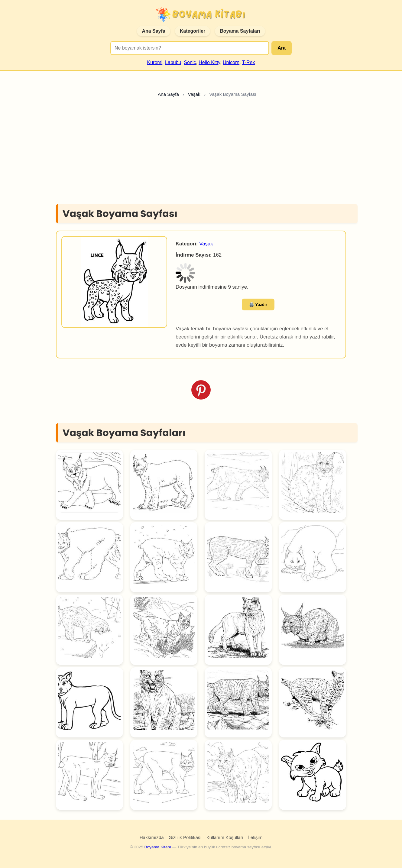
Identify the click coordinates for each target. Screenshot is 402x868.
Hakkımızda (152, 837)
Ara (282, 48)
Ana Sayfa (153, 31)
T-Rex (249, 62)
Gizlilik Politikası (185, 837)
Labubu (173, 62)
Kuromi (155, 62)
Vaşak (206, 244)
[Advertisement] (201, 152)
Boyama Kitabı (157, 847)
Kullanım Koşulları (225, 837)
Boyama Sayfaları (240, 31)
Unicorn (231, 62)
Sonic (190, 62)
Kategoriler (193, 31)
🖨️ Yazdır (258, 304)
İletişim (255, 837)
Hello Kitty (209, 62)
